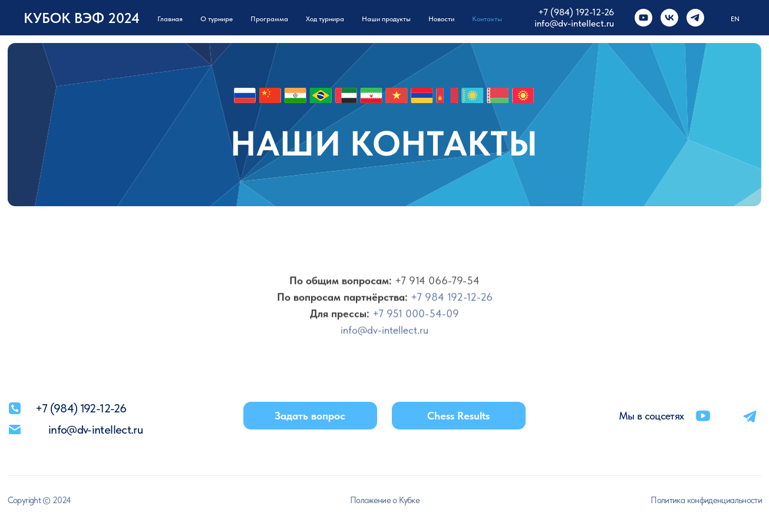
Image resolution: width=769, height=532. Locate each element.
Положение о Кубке (385, 500)
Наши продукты (386, 19)
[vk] (669, 18)
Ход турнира (325, 19)
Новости (441, 19)
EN (735, 19)
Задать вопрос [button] (310, 416)
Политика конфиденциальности (706, 500)
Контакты (487, 19)
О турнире (217, 19)
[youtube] (643, 18)
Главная (170, 19)
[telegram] (695, 18)
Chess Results (458, 416)
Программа (269, 19)
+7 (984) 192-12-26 (576, 12)
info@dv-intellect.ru (574, 23)
